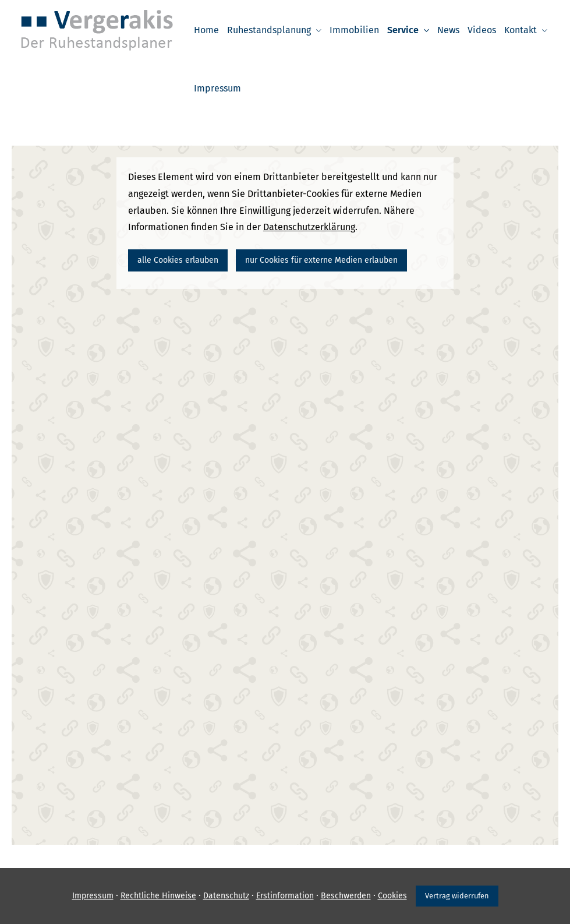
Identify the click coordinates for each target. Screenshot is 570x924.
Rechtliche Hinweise (158, 896)
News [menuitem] (448, 30)
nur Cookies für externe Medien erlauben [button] (321, 260)
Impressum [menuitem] (217, 88)
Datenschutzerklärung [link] (309, 227)
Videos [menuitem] (482, 30)
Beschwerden (346, 896)
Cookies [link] (392, 896)
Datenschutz (226, 896)
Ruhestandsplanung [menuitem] (269, 30)
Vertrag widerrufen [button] (457, 896)
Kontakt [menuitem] (521, 30)
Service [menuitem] (403, 30)
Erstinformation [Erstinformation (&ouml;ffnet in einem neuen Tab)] (285, 896)
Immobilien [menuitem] (354, 30)
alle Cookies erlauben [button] (178, 260)
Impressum (93, 896)
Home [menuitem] (206, 30)
